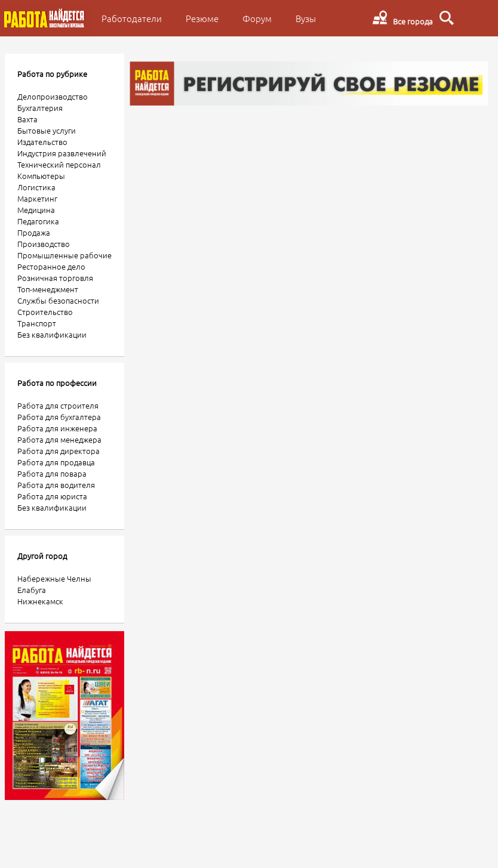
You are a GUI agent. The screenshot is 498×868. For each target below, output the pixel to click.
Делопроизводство (53, 96)
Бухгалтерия (40, 108)
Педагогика (38, 221)
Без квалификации (52, 334)
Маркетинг (37, 198)
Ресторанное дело (51, 266)
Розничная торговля (55, 278)
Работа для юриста (52, 496)
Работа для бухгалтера (59, 417)
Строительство (45, 312)
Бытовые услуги (47, 130)
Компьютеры (41, 176)
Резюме (202, 18)
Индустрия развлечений (62, 153)
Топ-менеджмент (48, 289)
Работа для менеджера (59, 439)
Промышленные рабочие (64, 255)
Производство (44, 244)
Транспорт (37, 323)
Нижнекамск (40, 601)
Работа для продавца (56, 462)
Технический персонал (59, 164)
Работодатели (132, 18)
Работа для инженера (57, 428)
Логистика (36, 187)
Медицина (36, 210)
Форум (257, 18)
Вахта (27, 119)
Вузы (306, 18)
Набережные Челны (54, 578)
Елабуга (32, 590)
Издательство (42, 142)
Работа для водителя (56, 485)
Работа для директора (59, 451)
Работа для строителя (58, 405)
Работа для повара (52, 473)
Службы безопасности (58, 300)
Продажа (34, 232)
